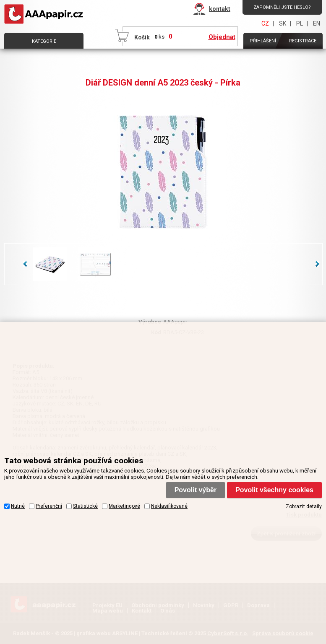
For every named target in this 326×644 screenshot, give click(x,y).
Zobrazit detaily (304, 506)
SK (283, 23)
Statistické (85, 506)
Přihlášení (263, 41)
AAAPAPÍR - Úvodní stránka (45, 14)
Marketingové (124, 506)
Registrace (303, 41)
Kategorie (44, 41)
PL (300, 23)
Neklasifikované (169, 506)
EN (317, 23)
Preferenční (49, 506)
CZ (265, 23)
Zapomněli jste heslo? (282, 7)
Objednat (222, 37)
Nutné (18, 506)
